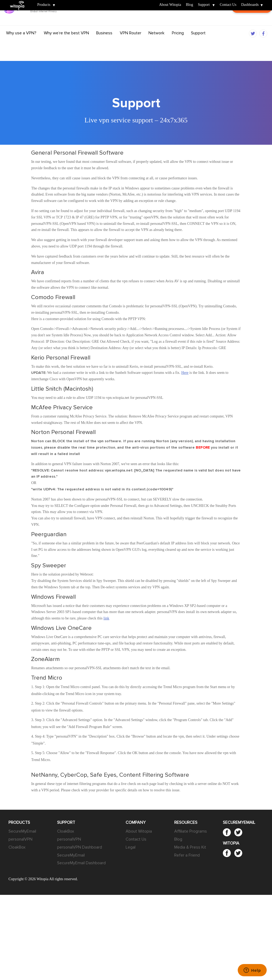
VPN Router (131, 43)
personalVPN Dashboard (80, 847)
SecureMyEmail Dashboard (81, 863)
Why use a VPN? (21, 43)
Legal (131, 847)
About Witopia (170, 5)
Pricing (178, 43)
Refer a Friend (187, 855)
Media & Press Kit (190, 847)
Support (204, 5)
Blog (190, 5)
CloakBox (17, 847)
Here (185, 373)
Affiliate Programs (191, 831)
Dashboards (250, 5)
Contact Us (228, 5)
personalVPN (20, 839)
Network (156, 43)
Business (104, 43)
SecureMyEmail (22, 831)
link (107, 618)
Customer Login (248, 26)
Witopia (19, 2)
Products (44, 5)
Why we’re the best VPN (66, 43)
